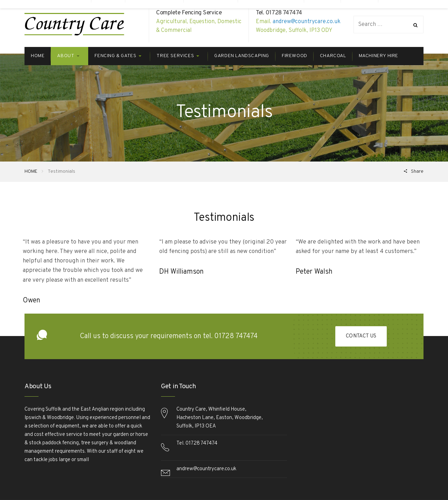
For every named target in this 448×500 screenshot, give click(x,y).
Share (417, 172)
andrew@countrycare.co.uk (307, 22)
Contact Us (361, 337)
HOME (31, 172)
